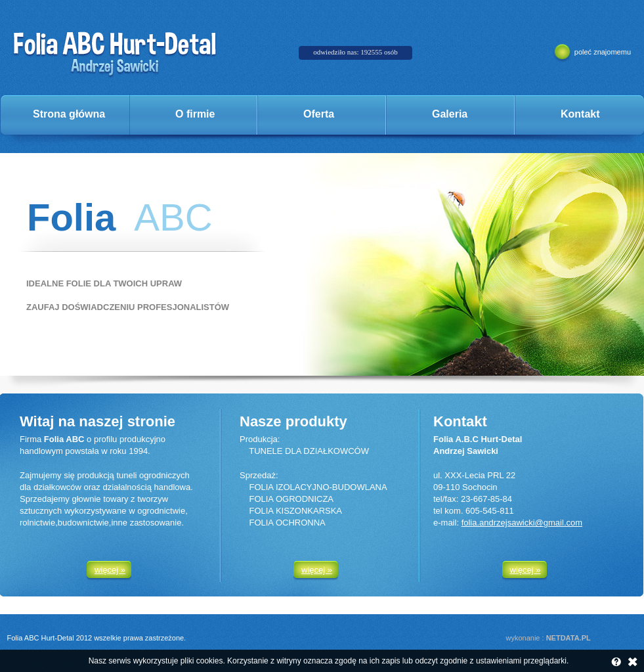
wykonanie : (548, 638)
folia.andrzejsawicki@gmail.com (522, 523)
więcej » (110, 570)
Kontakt (580, 114)
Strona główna (69, 114)
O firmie (195, 114)
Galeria (450, 114)
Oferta (319, 114)
